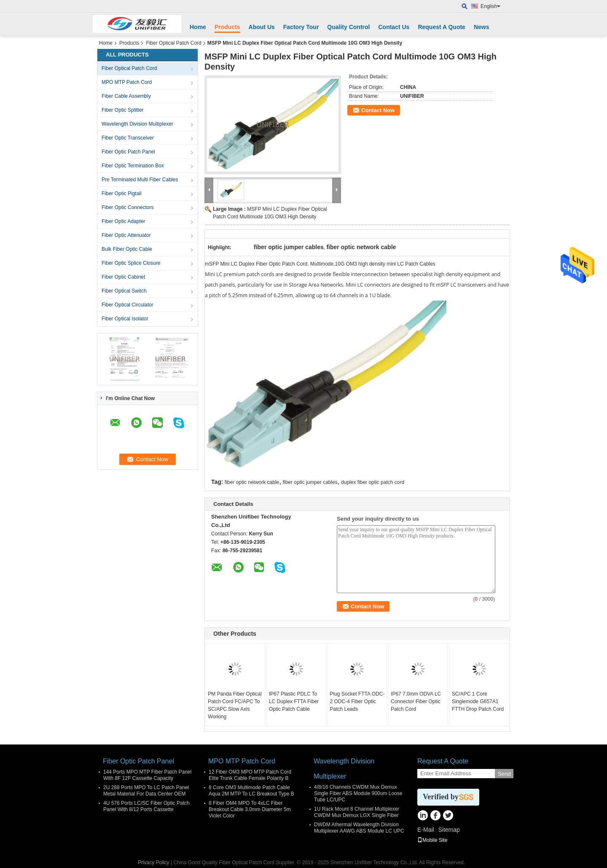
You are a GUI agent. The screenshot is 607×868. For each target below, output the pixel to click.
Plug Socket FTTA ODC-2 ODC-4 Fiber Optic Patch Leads (357, 701)
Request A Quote (442, 27)
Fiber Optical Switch (124, 291)
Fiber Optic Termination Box (133, 166)
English (490, 6)
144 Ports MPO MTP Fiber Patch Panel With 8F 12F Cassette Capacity (147, 775)
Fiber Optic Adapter (123, 221)
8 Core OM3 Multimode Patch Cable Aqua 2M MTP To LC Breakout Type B (251, 791)
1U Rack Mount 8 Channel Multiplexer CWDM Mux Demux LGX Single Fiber (357, 812)
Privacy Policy (154, 863)
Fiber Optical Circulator (128, 305)
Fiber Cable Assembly (126, 96)
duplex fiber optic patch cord (373, 482)
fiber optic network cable (252, 482)
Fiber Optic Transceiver (128, 138)
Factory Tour (301, 27)
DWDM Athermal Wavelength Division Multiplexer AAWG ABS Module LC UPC (359, 828)
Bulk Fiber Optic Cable (127, 249)
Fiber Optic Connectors (128, 207)
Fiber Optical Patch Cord (173, 43)
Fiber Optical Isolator (125, 319)
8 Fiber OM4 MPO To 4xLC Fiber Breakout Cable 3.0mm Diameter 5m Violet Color (250, 809)
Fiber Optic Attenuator (126, 235)
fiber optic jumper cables (310, 482)
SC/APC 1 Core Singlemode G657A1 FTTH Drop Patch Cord (478, 701)
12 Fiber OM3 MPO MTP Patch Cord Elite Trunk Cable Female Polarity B (250, 775)
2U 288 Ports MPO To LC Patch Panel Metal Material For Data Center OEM (146, 791)
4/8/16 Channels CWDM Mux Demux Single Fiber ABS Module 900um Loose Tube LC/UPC (358, 793)
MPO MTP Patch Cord (127, 82)
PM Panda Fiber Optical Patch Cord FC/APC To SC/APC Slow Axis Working (235, 705)
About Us (262, 27)
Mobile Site (432, 840)
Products (227, 27)
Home (198, 27)
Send (504, 774)
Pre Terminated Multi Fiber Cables (140, 180)
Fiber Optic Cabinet (123, 277)
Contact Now (378, 110)
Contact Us (394, 27)
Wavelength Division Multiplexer (137, 124)
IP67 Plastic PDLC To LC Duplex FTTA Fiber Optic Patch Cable (294, 701)
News (482, 27)
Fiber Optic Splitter (122, 110)
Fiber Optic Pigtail (122, 193)
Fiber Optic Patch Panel (128, 152)
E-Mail (426, 830)
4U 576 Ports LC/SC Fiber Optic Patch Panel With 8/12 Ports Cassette (146, 806)
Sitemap (449, 830)
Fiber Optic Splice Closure (131, 263)
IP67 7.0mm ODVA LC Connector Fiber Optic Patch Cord (416, 701)
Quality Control (348, 27)
